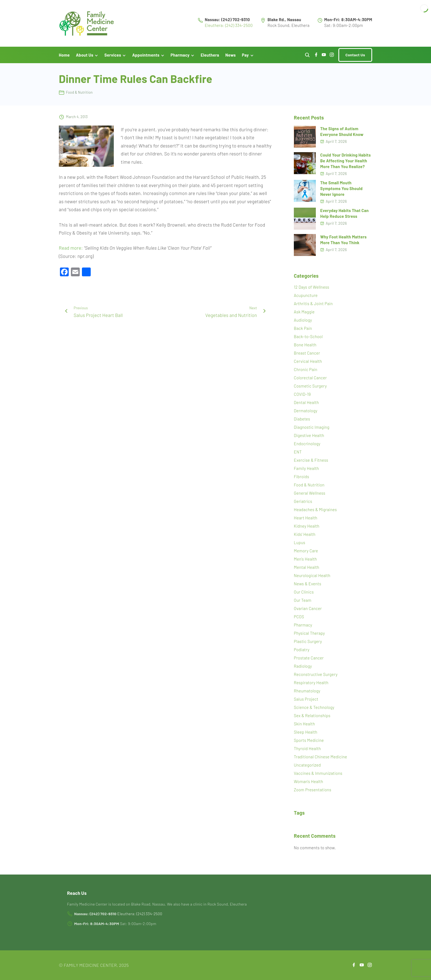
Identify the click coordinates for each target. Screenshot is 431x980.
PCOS (299, 618)
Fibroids (302, 478)
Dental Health (306, 404)
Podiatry (302, 651)
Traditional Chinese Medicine (321, 758)
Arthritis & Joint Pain (313, 305)
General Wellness (310, 494)
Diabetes (302, 420)
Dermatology (306, 412)
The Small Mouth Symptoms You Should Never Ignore (341, 190)
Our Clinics (304, 593)
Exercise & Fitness (311, 461)
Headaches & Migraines (315, 511)
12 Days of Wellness (312, 288)
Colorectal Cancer (310, 379)
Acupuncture (306, 297)
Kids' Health (305, 536)
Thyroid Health (307, 750)
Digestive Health (309, 437)
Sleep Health (306, 733)
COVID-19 (302, 396)
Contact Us (355, 56)
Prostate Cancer (309, 659)
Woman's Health (309, 783)
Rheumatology (307, 692)
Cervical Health (308, 363)
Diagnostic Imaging (312, 428)
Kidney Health (307, 527)
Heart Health (306, 519)
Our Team (303, 602)
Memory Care (306, 552)
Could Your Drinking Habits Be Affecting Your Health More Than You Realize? (346, 162)
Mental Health (307, 569)
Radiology (303, 667)
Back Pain (303, 330)
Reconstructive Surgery (316, 676)
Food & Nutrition (79, 94)
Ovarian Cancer (308, 610)
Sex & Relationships (312, 717)
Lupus (300, 544)
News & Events (308, 585)
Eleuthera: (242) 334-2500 (229, 26)
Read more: (71, 249)
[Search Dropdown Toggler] (307, 56)
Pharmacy (303, 626)
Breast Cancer (307, 354)
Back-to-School (308, 338)
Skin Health (304, 725)
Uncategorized (307, 766)
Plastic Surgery (308, 643)
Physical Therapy (309, 634)
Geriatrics (303, 503)
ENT (298, 453)
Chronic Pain (306, 371)
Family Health (306, 470)
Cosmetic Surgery (310, 387)
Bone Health (305, 346)
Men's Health (305, 560)
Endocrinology (307, 445)
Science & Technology (314, 709)
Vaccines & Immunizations (318, 775)
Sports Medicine (309, 742)
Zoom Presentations (313, 791)
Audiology (303, 321)
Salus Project (306, 700)
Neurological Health (312, 577)
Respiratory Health (311, 684)
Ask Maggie (304, 313)
